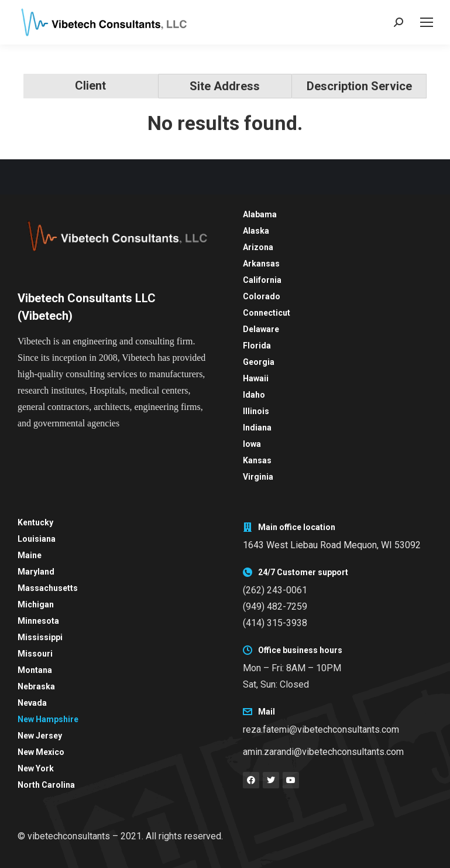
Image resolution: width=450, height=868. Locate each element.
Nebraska (36, 686)
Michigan (36, 604)
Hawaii (256, 378)
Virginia (258, 477)
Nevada (32, 703)
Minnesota (38, 621)
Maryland (36, 572)
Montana (35, 670)
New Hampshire (48, 719)
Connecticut (267, 313)
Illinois (256, 411)
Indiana (257, 428)
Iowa (252, 444)
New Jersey (40, 736)
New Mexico (41, 752)
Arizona (258, 247)
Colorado (262, 296)
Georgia (259, 362)
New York (36, 768)
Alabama (260, 214)
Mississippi (40, 637)
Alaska (256, 231)
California (262, 280)
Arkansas (261, 264)
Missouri (35, 654)
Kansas (257, 460)
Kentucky (35, 522)
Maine (30, 555)
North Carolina (46, 785)
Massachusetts (48, 588)
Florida (257, 346)
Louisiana (37, 539)
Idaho (254, 395)
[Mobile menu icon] (427, 22)
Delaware (261, 329)
